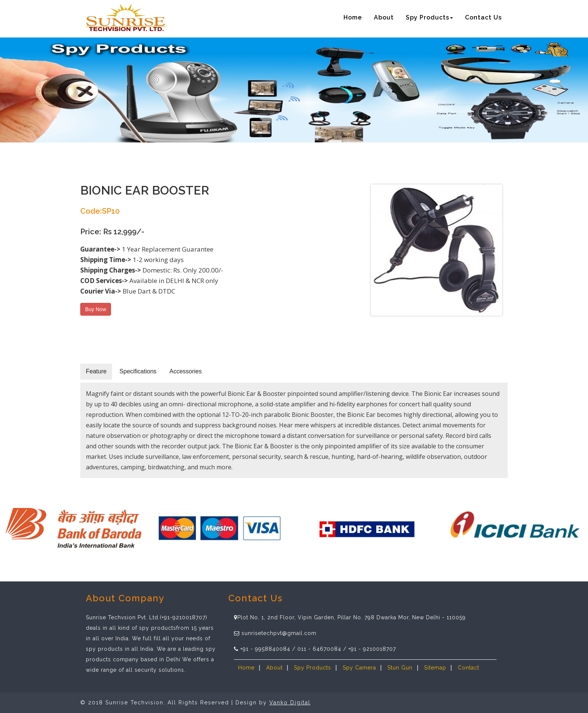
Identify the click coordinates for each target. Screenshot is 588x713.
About (384, 17)
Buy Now (96, 309)
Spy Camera (359, 668)
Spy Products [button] (429, 17)
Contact (469, 668)
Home (353, 17)
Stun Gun (400, 668)
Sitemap (435, 668)
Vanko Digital (290, 703)
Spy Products (313, 668)
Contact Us (483, 17)
